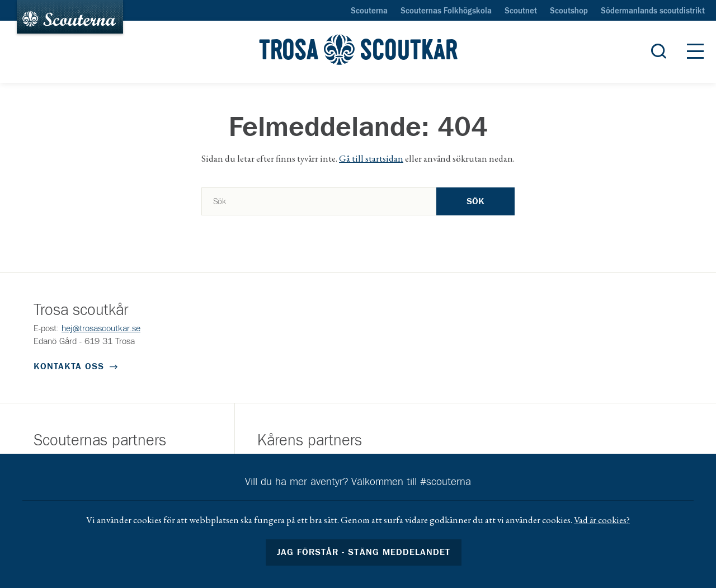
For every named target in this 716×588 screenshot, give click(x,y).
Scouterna (369, 11)
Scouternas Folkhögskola (446, 11)
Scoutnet (521, 11)
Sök (475, 201)
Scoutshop (569, 11)
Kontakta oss (69, 366)
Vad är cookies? (602, 520)
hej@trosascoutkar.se (101, 328)
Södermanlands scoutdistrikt (653, 11)
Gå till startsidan (371, 158)
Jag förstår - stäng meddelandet (364, 552)
